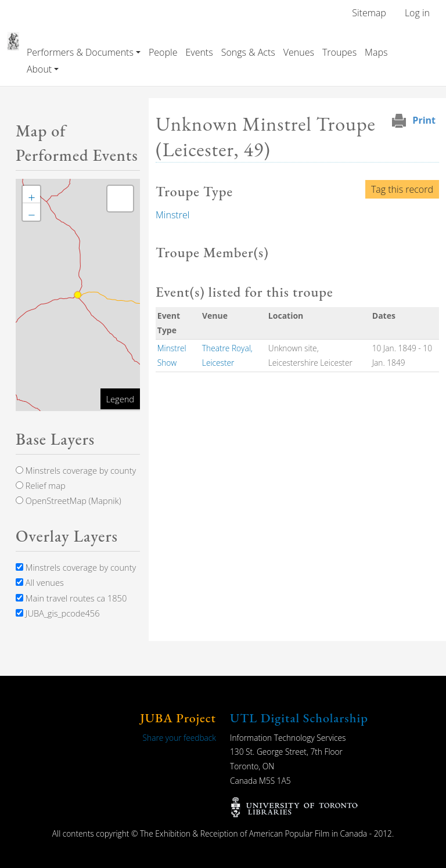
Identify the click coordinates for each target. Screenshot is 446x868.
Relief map (41, 485)
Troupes (339, 52)
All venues (40, 582)
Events (199, 52)
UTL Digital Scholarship (299, 718)
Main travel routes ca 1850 (71, 598)
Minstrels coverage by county (76, 470)
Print (424, 120)
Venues (299, 52)
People (163, 52)
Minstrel (172, 215)
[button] (31, 195)
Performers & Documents (80, 52)
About (39, 69)
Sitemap (369, 13)
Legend (120, 399)
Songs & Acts (248, 52)
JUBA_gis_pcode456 (57, 613)
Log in (417, 13)
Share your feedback (179, 738)
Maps (376, 52)
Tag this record (402, 189)
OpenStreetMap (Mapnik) (69, 500)
